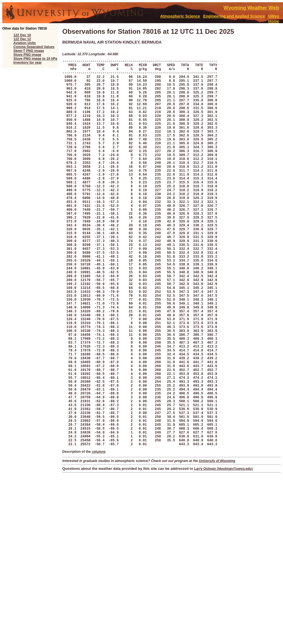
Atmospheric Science (180, 16)
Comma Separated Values (34, 47)
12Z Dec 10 (22, 35)
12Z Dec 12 (22, 39)
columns (98, 535)
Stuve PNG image (27, 55)
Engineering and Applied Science (234, 16)
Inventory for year (28, 63)
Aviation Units (25, 43)
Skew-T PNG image (29, 51)
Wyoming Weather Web (251, 8)
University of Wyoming (217, 544)
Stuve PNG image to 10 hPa (35, 59)
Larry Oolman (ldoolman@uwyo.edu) (223, 552)
